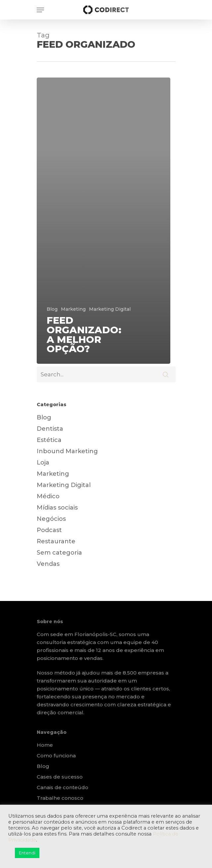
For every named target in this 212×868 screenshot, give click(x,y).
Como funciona (56, 756)
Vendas (48, 564)
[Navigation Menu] (40, 10)
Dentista (50, 429)
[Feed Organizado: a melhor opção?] (104, 221)
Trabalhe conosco (60, 798)
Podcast (49, 530)
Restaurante (56, 541)
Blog (52, 309)
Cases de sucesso (60, 777)
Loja (43, 462)
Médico (48, 496)
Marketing (73, 309)
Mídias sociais (57, 508)
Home (45, 745)
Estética (49, 440)
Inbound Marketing (67, 451)
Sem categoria (59, 553)
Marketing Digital (110, 309)
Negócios (51, 519)
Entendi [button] (27, 853)
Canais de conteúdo (63, 787)
